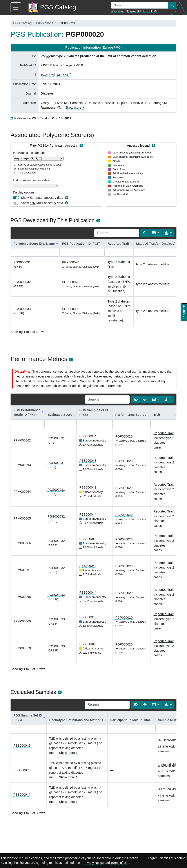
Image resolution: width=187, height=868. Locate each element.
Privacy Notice (94, 863)
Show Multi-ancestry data (42, 203)
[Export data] (168, 233)
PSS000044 (88, 436)
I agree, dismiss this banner (167, 858)
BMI (139, 11)
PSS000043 (88, 461)
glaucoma (131, 11)
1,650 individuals (170, 765)
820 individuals (168, 740)
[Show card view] (136, 399)
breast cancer (118, 11)
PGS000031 (22, 262)
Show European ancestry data (42, 198)
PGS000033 (22, 309)
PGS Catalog (22, 23)
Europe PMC (71, 65)
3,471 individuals (170, 789)
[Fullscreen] (145, 233)
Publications (45, 23)
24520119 (48, 65)
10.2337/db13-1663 (54, 75)
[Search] (117, 233)
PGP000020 (71, 262)
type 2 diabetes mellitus (153, 264)
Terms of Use (120, 863)
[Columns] (156, 233)
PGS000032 (22, 282)
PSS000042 (88, 487)
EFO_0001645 (150, 11)
